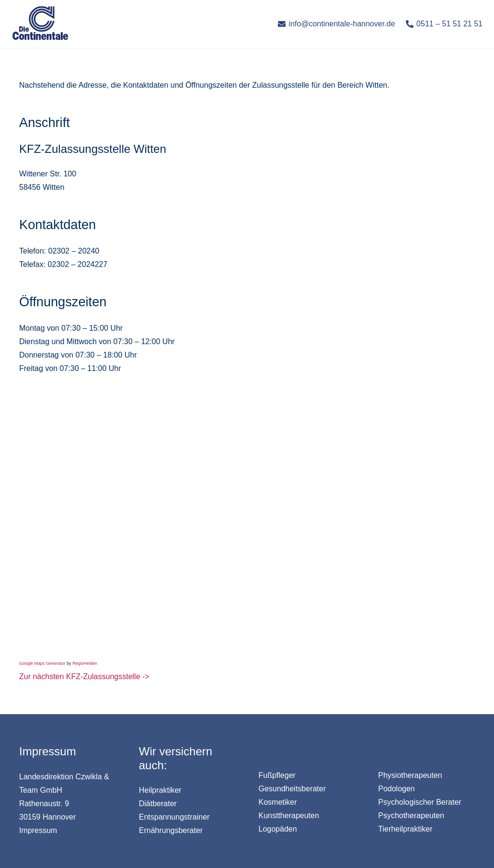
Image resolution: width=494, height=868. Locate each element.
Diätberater (158, 804)
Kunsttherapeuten (289, 816)
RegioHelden (85, 663)
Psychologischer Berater (419, 802)
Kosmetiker (278, 802)
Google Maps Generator (42, 663)
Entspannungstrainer (174, 817)
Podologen (396, 789)
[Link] (40, 24)
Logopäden (278, 829)
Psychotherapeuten (411, 816)
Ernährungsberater (171, 830)
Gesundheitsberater (293, 789)
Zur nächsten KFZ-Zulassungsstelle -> (84, 677)
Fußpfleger (277, 775)
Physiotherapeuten (410, 775)
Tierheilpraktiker (405, 829)
